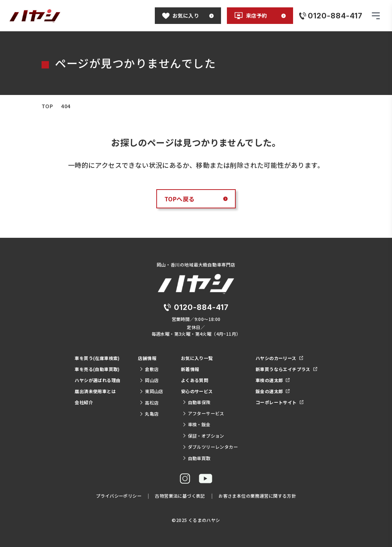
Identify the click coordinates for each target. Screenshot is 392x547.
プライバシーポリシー (119, 496)
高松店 (149, 403)
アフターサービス (203, 413)
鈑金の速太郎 (273, 391)
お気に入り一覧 (197, 358)
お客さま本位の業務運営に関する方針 (257, 496)
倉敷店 (149, 369)
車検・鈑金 (197, 424)
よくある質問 (195, 380)
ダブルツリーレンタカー (210, 447)
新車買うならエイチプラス (286, 369)
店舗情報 (147, 358)
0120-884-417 (201, 307)
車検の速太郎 (273, 380)
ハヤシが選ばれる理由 (97, 380)
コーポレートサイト (279, 402)
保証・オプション (203, 436)
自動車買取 (197, 458)
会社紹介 (84, 402)
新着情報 (190, 369)
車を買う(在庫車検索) (97, 358)
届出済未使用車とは (95, 391)
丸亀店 (149, 414)
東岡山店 (151, 391)
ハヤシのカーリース (279, 358)
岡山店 (149, 380)
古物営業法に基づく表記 (180, 496)
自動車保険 (197, 402)
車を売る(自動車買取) (97, 369)
